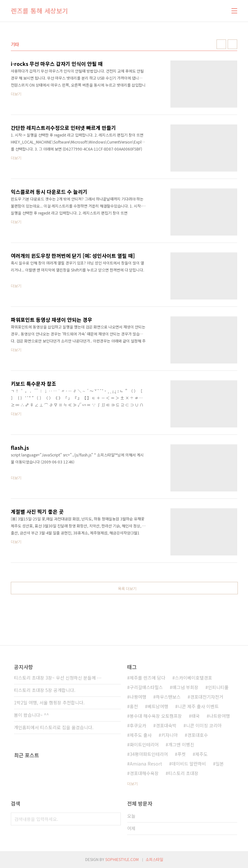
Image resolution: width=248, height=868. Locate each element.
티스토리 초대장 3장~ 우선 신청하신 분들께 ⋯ (58, 678)
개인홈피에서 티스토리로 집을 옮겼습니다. (54, 727)
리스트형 (232, 44)
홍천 (134, 706)
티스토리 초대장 (183, 773)
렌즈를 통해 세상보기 (39, 11)
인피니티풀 (218, 687)
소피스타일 (154, 859)
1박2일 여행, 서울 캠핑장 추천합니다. (49, 702)
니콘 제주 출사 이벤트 (198, 706)
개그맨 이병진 (181, 745)
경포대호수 (198, 735)
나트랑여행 (220, 716)
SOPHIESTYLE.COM (122, 859)
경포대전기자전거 (207, 697)
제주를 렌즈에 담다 (148, 678)
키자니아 (169, 735)
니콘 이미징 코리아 (204, 725)
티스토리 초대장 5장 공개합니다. (45, 690)
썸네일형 (221, 44)
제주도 (201, 754)
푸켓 (182, 754)
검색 (114, 819)
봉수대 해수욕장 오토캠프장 (156, 716)
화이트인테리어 (144, 745)
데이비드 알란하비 (189, 764)
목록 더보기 (127, 588)
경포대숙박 (166, 725)
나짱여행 (138, 697)
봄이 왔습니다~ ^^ (31, 715)
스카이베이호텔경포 (193, 678)
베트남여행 (158, 706)
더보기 (132, 783)
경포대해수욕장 (144, 773)
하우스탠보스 (168, 697)
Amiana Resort (146, 764)
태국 (196, 716)
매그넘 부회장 (185, 687)
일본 (220, 764)
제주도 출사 (141, 735)
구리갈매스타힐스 (146, 687)
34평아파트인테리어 (149, 754)
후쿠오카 (138, 725)
